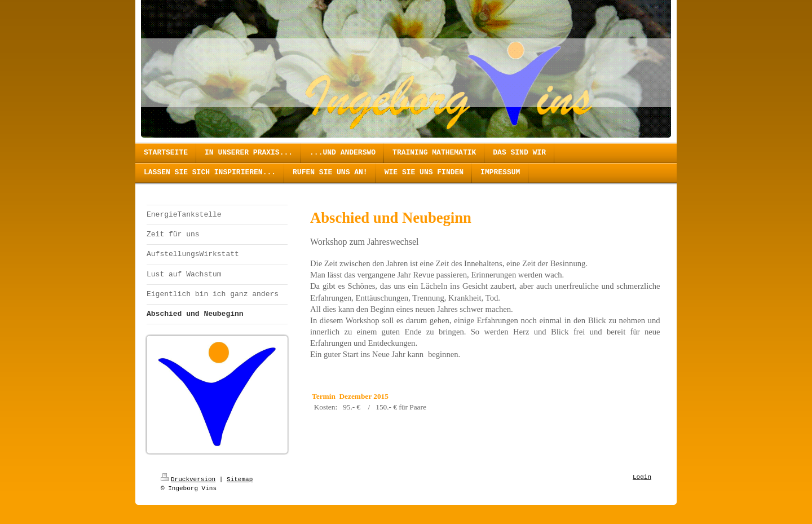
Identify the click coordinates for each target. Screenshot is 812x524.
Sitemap (240, 479)
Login (642, 477)
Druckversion (188, 479)
